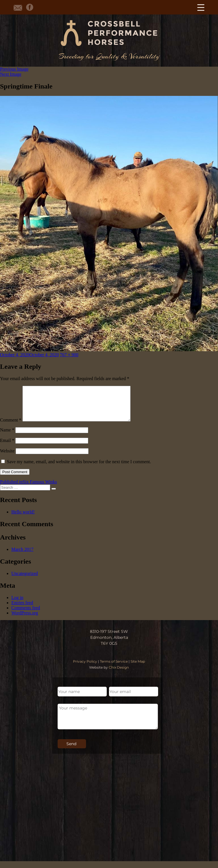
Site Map (138, 668)
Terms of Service (114, 668)
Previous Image (14, 69)
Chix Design (119, 674)
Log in (17, 604)
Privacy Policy (85, 668)
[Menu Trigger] (201, 7)
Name (7, 437)
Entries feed (22, 609)
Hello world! (23, 519)
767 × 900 (69, 355)
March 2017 (22, 556)
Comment (11, 427)
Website (7, 458)
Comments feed (26, 615)
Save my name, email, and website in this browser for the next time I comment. (79, 468)
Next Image (11, 74)
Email (7, 447)
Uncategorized (25, 580)
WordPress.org (25, 620)
